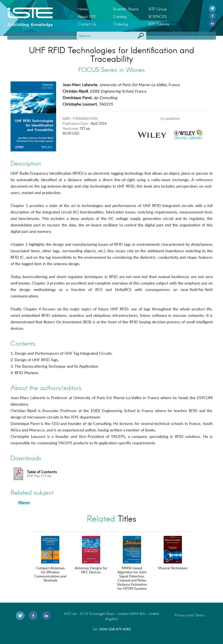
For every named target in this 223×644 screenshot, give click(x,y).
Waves (24, 502)
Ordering (121, 24)
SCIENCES (157, 16)
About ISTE (87, 16)
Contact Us (87, 24)
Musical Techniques (173, 553)
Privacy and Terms (190, 615)
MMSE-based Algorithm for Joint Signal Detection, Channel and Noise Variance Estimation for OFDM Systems (132, 563)
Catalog (120, 16)
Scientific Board (126, 9)
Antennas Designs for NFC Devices (91, 555)
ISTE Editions (159, 24)
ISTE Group (158, 9)
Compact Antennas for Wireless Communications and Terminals (50, 559)
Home (83, 9)
